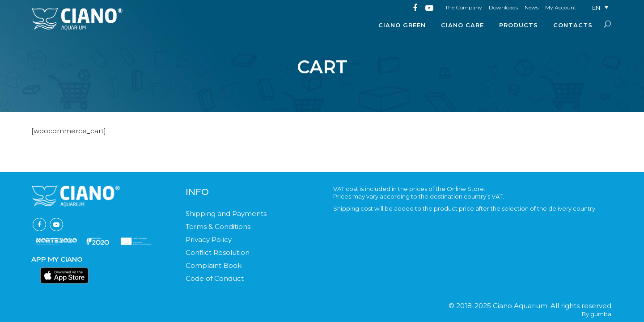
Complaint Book (214, 265)
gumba (601, 314)
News (532, 7)
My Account (561, 7)
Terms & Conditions (218, 227)
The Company (464, 7)
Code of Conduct (215, 278)
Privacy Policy (209, 239)
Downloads (503, 7)
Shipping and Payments (226, 214)
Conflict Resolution (218, 252)
